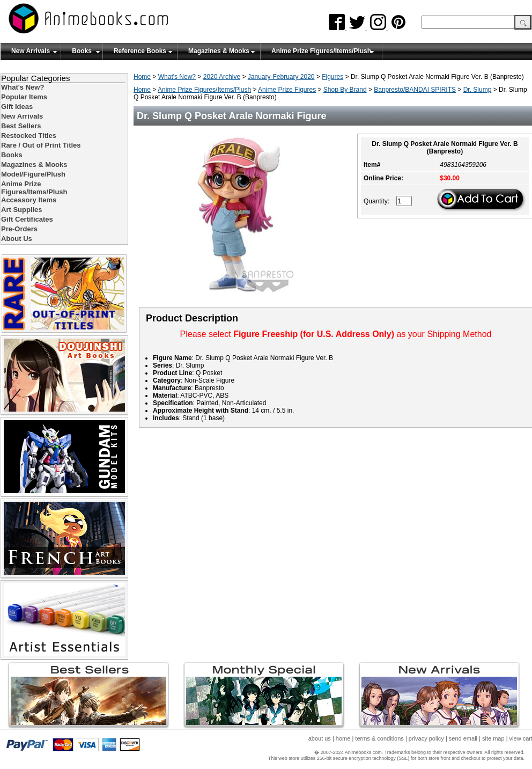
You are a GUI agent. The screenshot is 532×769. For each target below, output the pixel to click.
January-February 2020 (281, 77)
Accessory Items (29, 200)
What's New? (177, 77)
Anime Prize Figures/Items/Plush (321, 51)
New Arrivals (31, 51)
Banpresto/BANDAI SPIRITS (415, 90)
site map (493, 738)
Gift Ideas (17, 107)
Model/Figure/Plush (33, 174)
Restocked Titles (29, 136)
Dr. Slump (478, 90)
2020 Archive (222, 77)
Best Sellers (21, 126)
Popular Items (24, 97)
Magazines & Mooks (219, 51)
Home (142, 77)
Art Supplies (22, 210)
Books (82, 51)
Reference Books (140, 51)
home (343, 738)
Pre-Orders (19, 229)
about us (320, 738)
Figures (332, 77)
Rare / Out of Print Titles (41, 145)
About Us (17, 239)
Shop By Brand (345, 90)
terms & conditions (379, 738)
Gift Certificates (27, 219)
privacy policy (426, 738)
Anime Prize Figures (287, 90)
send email (463, 738)
